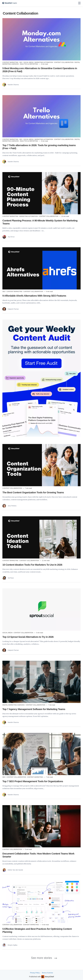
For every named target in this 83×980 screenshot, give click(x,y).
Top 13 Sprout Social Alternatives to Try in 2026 (28, 637)
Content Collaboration (64, 62)
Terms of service (47, 973)
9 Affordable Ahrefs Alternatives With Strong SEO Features (34, 296)
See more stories (41, 958)
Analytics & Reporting (29, 64)
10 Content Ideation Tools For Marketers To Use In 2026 (32, 565)
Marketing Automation (44, 62)
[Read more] (41, 39)
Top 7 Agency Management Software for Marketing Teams (34, 709)
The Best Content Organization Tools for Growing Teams (33, 492)
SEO (21, 62)
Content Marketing (11, 62)
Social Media (29, 62)
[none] (79, 3)
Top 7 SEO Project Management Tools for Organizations (33, 781)
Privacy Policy (35, 973)
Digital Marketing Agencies (14, 705)
